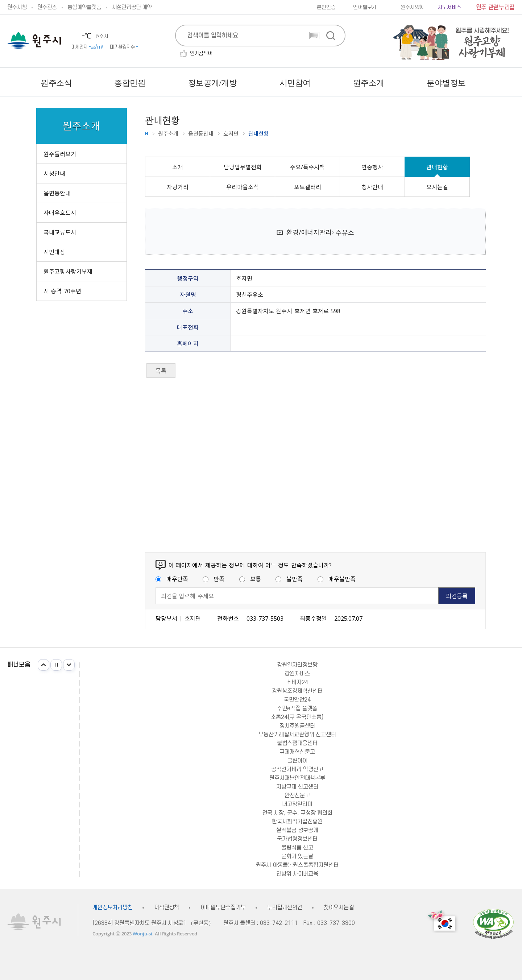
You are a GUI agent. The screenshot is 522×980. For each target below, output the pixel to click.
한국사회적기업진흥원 (297, 822)
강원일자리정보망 (297, 665)
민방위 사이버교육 (297, 874)
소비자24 (297, 682)
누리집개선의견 (285, 908)
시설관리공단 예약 (132, 7)
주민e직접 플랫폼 (297, 708)
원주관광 (47, 7)
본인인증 (326, 7)
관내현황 (437, 167)
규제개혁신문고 (297, 752)
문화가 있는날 (297, 856)
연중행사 (372, 167)
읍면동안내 (201, 134)
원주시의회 (412, 7)
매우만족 (172, 579)
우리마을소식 (243, 187)
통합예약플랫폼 (84, 7)
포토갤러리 (308, 187)
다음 (69, 665)
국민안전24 (297, 700)
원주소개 (168, 134)
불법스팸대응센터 (297, 743)
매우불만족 (337, 579)
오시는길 (437, 187)
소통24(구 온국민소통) (297, 717)
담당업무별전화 (243, 167)
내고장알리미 (297, 804)
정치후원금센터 (297, 726)
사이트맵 (509, 83)
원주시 (34, 40)
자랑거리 (178, 187)
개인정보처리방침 (113, 908)
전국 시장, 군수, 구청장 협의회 (297, 813)
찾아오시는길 (339, 908)
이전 (43, 665)
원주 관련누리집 (495, 8)
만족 (214, 579)
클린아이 (297, 761)
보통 (250, 579)
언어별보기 (365, 7)
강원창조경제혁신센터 (297, 691)
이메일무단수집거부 (223, 908)
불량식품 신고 (297, 848)
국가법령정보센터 (297, 839)
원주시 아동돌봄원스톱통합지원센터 (297, 865)
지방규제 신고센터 (297, 787)
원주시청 (17, 7)
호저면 (231, 134)
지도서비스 (449, 7)
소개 (178, 167)
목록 (161, 371)
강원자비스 (297, 674)
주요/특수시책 (307, 167)
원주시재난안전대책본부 (297, 778)
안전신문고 (297, 795)
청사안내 (372, 187)
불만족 (289, 579)
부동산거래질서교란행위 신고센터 (297, 735)
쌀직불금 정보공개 (297, 830)
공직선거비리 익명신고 (297, 769)
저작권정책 (167, 908)
